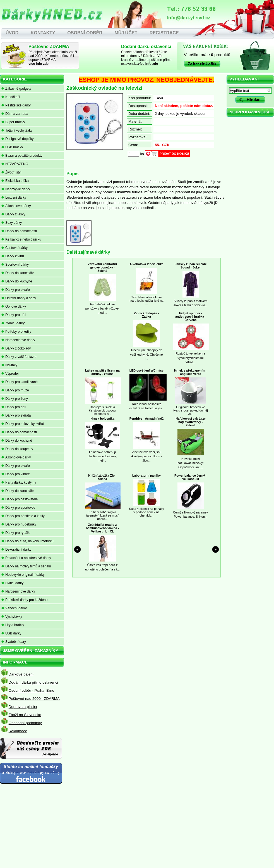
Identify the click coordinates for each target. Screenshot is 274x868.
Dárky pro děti (14, 315)
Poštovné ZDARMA (49, 47)
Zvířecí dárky (13, 323)
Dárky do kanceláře (18, 273)
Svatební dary (14, 642)
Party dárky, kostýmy (19, 482)
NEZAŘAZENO (15, 164)
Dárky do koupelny (17, 449)
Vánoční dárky (14, 608)
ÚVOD (12, 33)
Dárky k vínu (13, 256)
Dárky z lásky (13, 214)
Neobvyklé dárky (16, 189)
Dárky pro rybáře (16, 533)
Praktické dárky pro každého (24, 600)
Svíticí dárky (12, 583)
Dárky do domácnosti (19, 231)
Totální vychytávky (17, 130)
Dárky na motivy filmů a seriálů (26, 566)
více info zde (39, 64)
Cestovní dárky (15, 248)
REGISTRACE (164, 33)
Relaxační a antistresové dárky (26, 558)
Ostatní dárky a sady (19, 298)
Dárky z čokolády (16, 348)
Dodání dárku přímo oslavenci (33, 682)
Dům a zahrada (15, 114)
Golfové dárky (14, 306)
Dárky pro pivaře (16, 290)
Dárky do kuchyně (17, 281)
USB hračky (12, 147)
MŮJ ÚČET (126, 33)
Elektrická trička (15, 181)
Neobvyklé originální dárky (23, 575)
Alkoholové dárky (16, 206)
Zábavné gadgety (16, 89)
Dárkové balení (21, 674)
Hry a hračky (13, 625)
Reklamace (18, 731)
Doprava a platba (23, 707)
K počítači (11, 97)
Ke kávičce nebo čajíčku (21, 239)
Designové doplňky (17, 139)
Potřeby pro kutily (16, 332)
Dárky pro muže (15, 390)
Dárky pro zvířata (16, 415)
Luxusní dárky (14, 198)
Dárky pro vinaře (16, 474)
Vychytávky (12, 617)
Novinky (9, 365)
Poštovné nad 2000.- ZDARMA (34, 699)
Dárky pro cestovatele (20, 499)
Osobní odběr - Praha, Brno (32, 690)
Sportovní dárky (15, 265)
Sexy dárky (12, 223)
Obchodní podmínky (25, 723)
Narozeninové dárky (18, 340)
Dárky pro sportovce (18, 508)
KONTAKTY (43, 33)
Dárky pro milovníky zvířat (23, 424)
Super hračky (13, 122)
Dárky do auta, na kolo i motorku (27, 541)
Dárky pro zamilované (20, 382)
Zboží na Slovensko (25, 715)
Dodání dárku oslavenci (146, 47)
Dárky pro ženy (15, 399)
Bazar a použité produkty (22, 156)
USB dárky (11, 633)
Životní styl (11, 172)
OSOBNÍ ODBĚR (85, 33)
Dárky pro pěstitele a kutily (23, 516)
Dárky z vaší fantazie (19, 357)
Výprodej (10, 374)
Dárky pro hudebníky (19, 524)
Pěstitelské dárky (16, 105)
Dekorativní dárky (16, 550)
